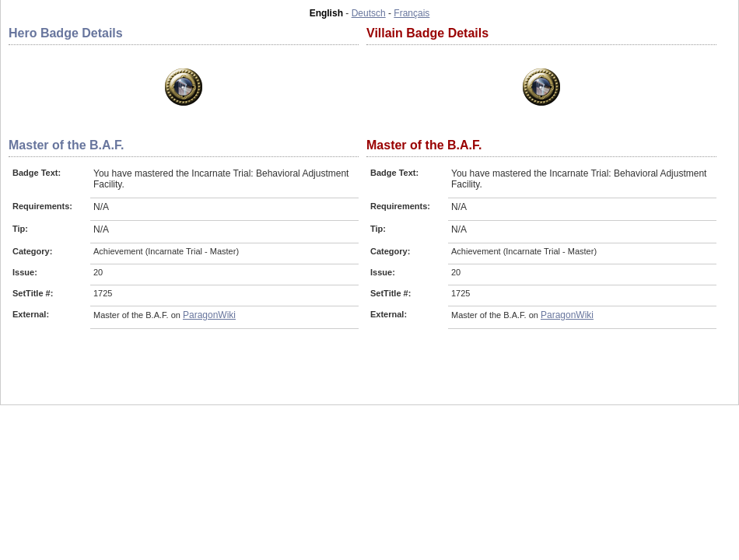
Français (412, 13)
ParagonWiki (209, 315)
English (326, 13)
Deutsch (369, 13)
